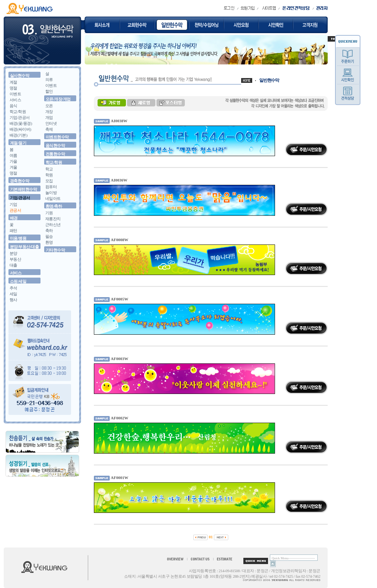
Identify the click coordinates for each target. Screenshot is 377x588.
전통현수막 (55, 154)
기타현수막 (55, 250)
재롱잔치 (53, 219)
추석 (13, 288)
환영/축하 (54, 206)
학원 (49, 175)
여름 (13, 155)
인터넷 (51, 123)
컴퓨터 (51, 187)
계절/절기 (18, 143)
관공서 (15, 210)
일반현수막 (269, 80)
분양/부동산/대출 (24, 247)
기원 (49, 213)
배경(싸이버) (20, 129)
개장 (49, 112)
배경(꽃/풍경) (21, 123)
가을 (13, 161)
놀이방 (51, 193)
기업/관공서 (20, 117)
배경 (14, 218)
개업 (49, 117)
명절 (13, 88)
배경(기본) (18, 135)
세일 (13, 294)
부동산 (15, 259)
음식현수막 (55, 145)
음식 (13, 106)
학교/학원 (18, 112)
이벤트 (15, 94)
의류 (49, 80)
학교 (49, 169)
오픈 (49, 106)
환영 (49, 242)
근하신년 (53, 225)
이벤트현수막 (57, 137)
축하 (49, 230)
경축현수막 (20, 181)
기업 (13, 204)
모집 (49, 181)
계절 (13, 82)
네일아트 (53, 198)
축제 (49, 129)
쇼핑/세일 (18, 281)
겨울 (13, 167)
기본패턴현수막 (23, 189)
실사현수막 (20, 75)
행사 (13, 300)
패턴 (13, 230)
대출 (13, 265)
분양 (13, 253)
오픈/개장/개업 (58, 99)
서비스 (15, 100)
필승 (49, 236)
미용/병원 (18, 238)
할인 (49, 91)
